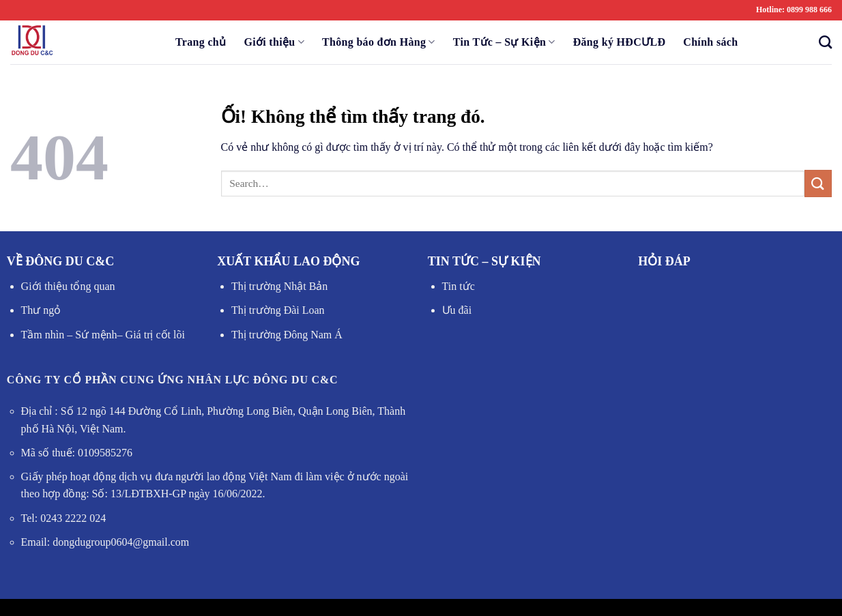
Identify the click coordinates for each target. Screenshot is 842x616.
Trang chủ (201, 42)
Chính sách (710, 42)
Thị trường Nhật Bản (279, 286)
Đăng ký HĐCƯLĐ (620, 42)
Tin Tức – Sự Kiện (504, 42)
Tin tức (459, 286)
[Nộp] (818, 183)
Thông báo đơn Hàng (379, 42)
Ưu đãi (457, 310)
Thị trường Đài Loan (278, 310)
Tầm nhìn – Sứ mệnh (69, 335)
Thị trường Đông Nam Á (287, 335)
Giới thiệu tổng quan (68, 286)
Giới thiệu (274, 42)
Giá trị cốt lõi (154, 335)
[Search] (821, 42)
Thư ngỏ (41, 310)
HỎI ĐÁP (664, 261)
